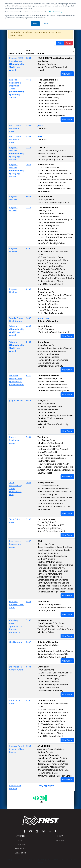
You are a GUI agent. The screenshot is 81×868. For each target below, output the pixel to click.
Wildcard (13, 326)
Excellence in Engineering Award (15, 544)
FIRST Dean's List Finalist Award (15, 128)
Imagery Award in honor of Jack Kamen (17, 749)
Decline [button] (46, 24)
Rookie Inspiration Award (14, 440)
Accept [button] (35, 24)
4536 (29, 602)
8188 (29, 289)
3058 (29, 746)
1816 (29, 80)
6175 (29, 376)
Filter (60, 43)
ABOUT (21, 840)
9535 (29, 125)
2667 (29, 318)
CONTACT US (21, 844)
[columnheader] (17, 52)
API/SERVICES (21, 836)
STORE (60, 840)
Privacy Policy (55, 12)
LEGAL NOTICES (21, 853)
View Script (67, 74)
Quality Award (16, 642)
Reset (68, 43)
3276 (29, 147)
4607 (29, 541)
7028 (29, 164)
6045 (29, 196)
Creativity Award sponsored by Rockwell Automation (16, 626)
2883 (29, 58)
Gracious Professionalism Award (17, 605)
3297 (29, 519)
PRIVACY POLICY (21, 849)
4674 (29, 400)
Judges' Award (16, 400)
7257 (29, 620)
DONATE (60, 836)
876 (28, 248)
